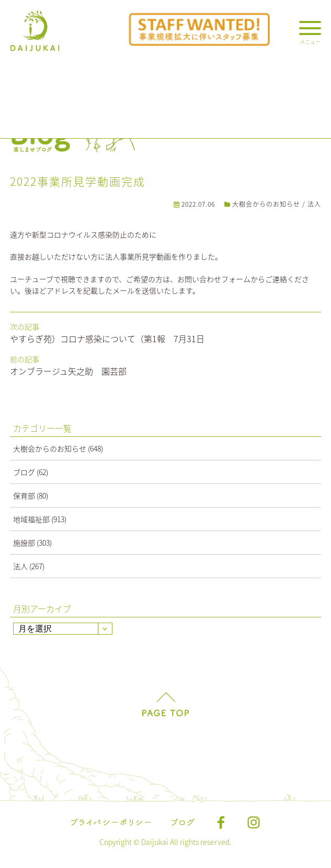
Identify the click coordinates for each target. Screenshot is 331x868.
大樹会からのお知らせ (266, 204)
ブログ (24, 472)
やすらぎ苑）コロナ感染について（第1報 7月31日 (107, 339)
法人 (314, 204)
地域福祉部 (31, 519)
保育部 (24, 495)
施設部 (24, 543)
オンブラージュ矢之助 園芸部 (68, 371)
